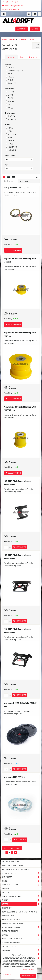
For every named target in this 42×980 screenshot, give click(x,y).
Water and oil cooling (21, 927)
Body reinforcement (21, 885)
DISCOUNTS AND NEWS (11, 862)
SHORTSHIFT (7, 908)
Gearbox (21, 904)
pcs (7, 547)
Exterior (21, 889)
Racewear (21, 950)
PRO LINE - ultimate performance (16, 869)
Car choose (21, 877)
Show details (7, 974)
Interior (21, 892)
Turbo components (10, 931)
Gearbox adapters (10, 916)
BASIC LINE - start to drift (21, 866)
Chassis (21, 881)
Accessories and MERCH (21, 939)
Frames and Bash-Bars (21, 896)
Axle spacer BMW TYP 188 (14, 777)
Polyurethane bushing (21, 943)
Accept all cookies (28, 976)
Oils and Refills (21, 946)
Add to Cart (20, 547)
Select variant (13, 250)
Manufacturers (21, 873)
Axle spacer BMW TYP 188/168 (16, 187)
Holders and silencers (12, 919)
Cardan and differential (13, 923)
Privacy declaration (30, 969)
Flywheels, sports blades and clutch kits (20, 912)
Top (5, 848)
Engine (21, 900)
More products (15, 848)
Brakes (21, 935)
